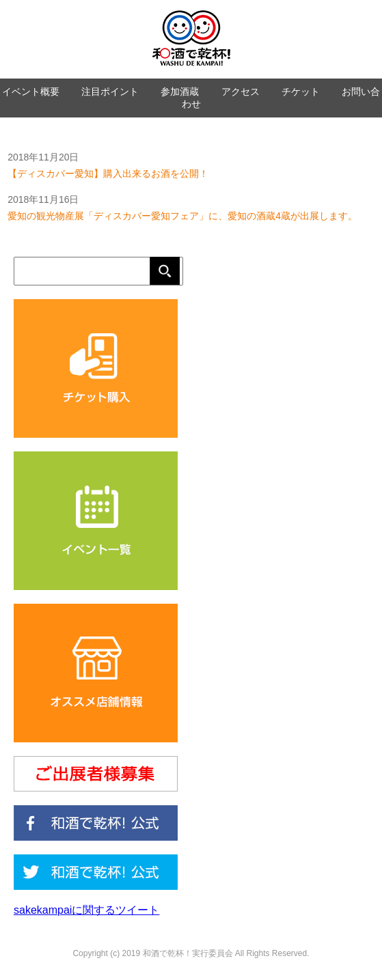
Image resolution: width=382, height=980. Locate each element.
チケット (301, 92)
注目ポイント (110, 92)
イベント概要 (31, 92)
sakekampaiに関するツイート (86, 910)
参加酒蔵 (180, 92)
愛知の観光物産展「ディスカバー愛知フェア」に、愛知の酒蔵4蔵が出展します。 (182, 216)
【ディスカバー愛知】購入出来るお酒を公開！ (108, 173)
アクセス (241, 92)
